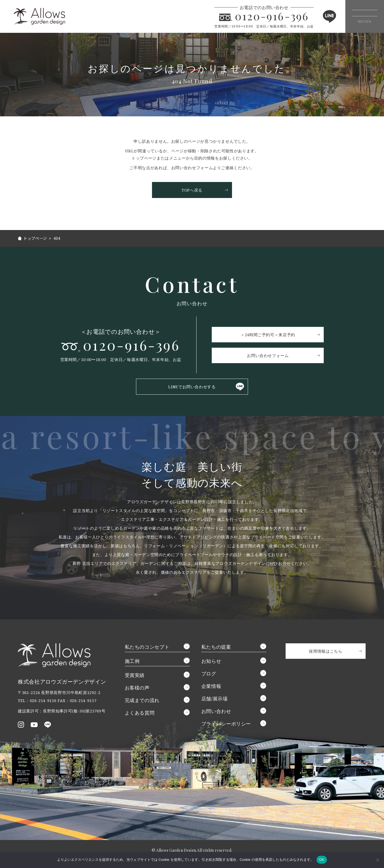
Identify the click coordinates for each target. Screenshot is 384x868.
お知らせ (211, 662)
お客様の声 (137, 688)
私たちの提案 (216, 648)
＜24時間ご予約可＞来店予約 (269, 335)
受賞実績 (135, 676)
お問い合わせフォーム (270, 356)
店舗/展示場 (215, 699)
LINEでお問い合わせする (192, 387)
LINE (324, 16)
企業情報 (211, 687)
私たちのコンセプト (147, 648)
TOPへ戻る (192, 190)
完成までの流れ (142, 701)
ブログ (209, 674)
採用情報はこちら (325, 652)
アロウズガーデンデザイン (45, 16)
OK (322, 860)
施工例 (132, 662)
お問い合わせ (216, 712)
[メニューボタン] (362, 16)
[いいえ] (377, 860)
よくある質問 (140, 714)
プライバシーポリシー (226, 724)
